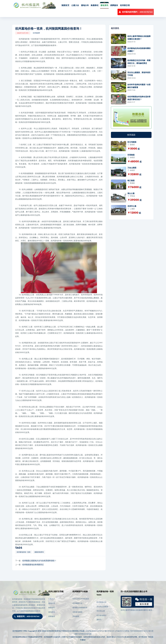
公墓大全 (75, 5)
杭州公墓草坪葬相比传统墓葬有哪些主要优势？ (136, 610)
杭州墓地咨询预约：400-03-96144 (136, 12)
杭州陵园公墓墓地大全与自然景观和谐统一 (39, 561)
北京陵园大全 (77, 603)
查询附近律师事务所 (80, 608)
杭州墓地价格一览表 (24, 552)
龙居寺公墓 (132, 206)
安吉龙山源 (101, 611)
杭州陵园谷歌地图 (85, 634)
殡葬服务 (114, 5)
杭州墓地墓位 (102, 615)
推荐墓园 (131, 135)
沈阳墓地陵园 (77, 612)
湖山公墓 (131, 193)
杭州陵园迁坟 (102, 602)
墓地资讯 (104, 5)
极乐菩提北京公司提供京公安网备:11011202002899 (124, 631)
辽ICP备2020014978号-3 (95, 631)
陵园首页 (65, 5)
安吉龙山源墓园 (102, 607)
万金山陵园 (132, 168)
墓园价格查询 (39, 552)
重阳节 (99, 620)
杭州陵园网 (36, 33)
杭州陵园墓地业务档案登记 (33, 565)
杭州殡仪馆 (125, 5)
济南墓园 (76, 616)
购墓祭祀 (95, 5)
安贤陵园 (131, 155)
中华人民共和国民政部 (81, 599)
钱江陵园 (131, 181)
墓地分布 (85, 5)
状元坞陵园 (132, 142)
